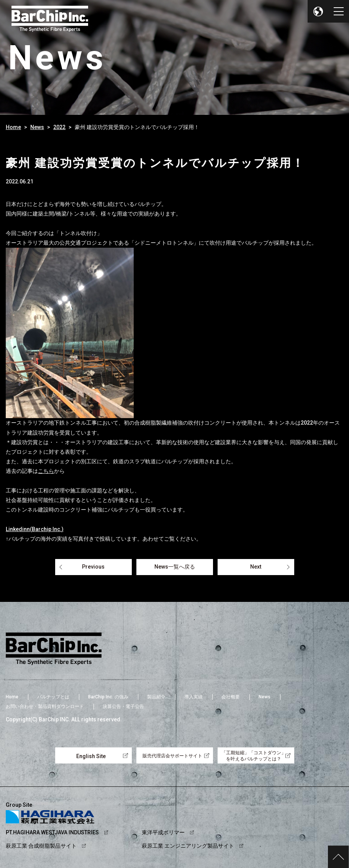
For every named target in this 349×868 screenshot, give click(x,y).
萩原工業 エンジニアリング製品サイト (188, 846)
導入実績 (193, 697)
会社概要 (231, 697)
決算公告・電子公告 (123, 706)
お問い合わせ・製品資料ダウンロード (45, 706)
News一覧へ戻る (175, 567)
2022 (59, 127)
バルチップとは (53, 697)
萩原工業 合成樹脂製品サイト (41, 846)
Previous (93, 567)
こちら (46, 471)
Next (256, 567)
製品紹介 (156, 697)
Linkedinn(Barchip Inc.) (35, 529)
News (37, 127)
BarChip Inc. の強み (108, 697)
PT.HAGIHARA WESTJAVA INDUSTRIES (52, 832)
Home (13, 127)
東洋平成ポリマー (163, 832)
